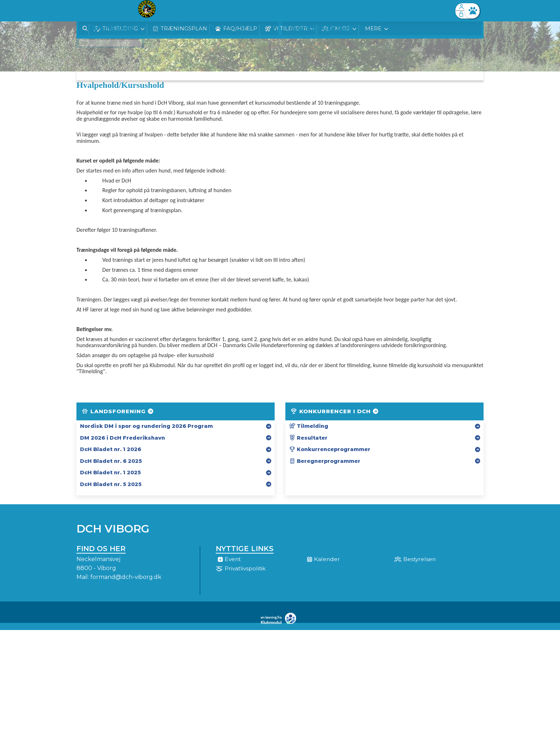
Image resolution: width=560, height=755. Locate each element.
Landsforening (118, 411)
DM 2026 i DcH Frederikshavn (122, 438)
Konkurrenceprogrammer (330, 449)
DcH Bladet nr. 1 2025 (110, 472)
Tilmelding (309, 426)
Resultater (308, 438)
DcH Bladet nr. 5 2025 (111, 484)
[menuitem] (87, 11)
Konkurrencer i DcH (335, 411)
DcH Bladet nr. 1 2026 (111, 449)
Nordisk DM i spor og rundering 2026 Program (146, 426)
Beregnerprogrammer (325, 461)
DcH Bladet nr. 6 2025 (111, 461)
